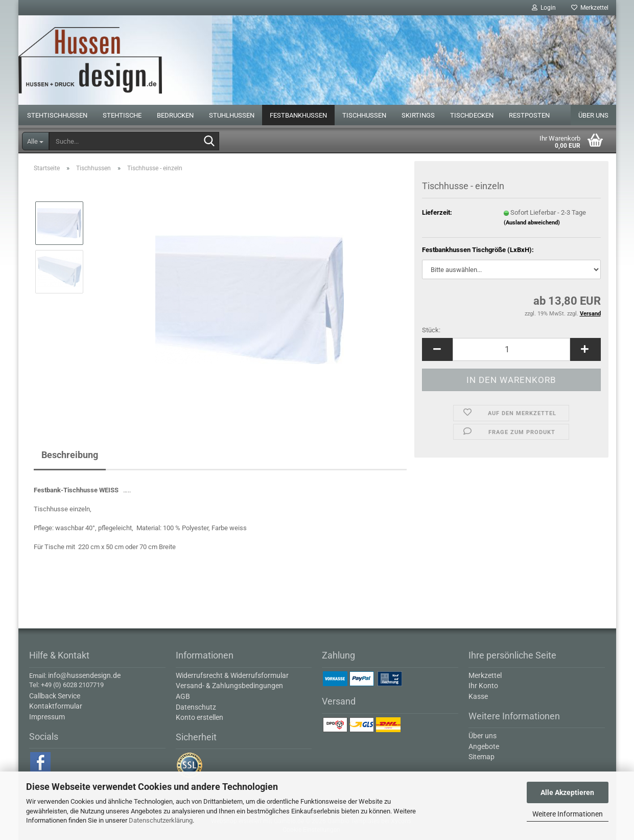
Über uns (593, 115)
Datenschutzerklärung (161, 820)
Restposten (529, 115)
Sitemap (482, 757)
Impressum (47, 717)
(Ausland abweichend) (532, 223)
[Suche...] (36, 141)
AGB (183, 696)
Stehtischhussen (57, 115)
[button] (437, 349)
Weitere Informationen (568, 814)
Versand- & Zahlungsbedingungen (229, 686)
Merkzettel (590, 8)
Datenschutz (196, 707)
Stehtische (122, 115)
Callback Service (55, 696)
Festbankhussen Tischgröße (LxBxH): (478, 250)
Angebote (484, 746)
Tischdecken (472, 115)
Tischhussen (364, 115)
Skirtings (418, 115)
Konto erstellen (199, 717)
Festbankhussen (298, 115)
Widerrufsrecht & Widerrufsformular (232, 675)
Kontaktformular (56, 706)
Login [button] (544, 8)
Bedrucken (175, 115)
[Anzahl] (511, 349)
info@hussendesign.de (84, 675)
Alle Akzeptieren (567, 792)
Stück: (431, 330)
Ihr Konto (483, 686)
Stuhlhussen (232, 115)
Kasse (478, 696)
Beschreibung (70, 455)
